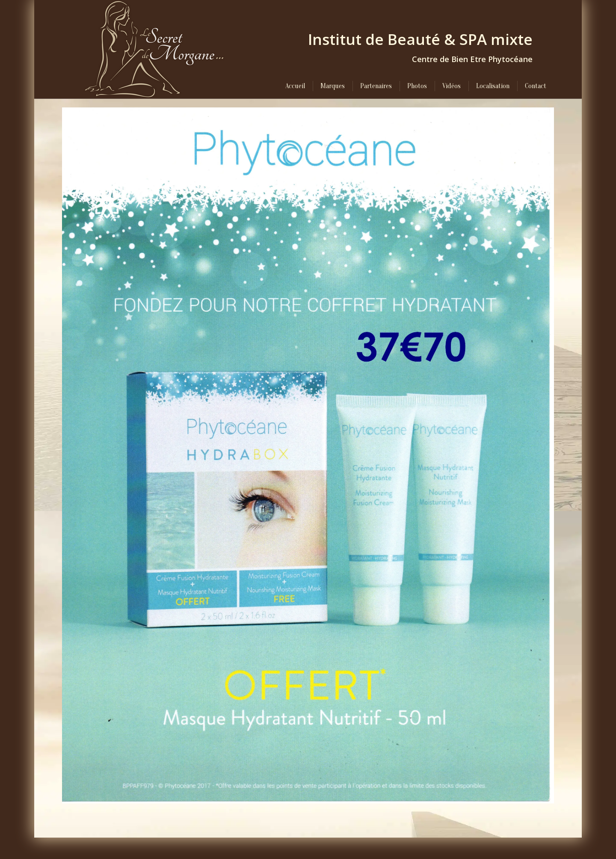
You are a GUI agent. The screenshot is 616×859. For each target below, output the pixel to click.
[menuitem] (295, 86)
